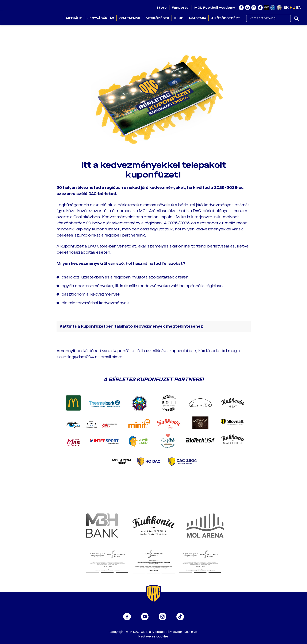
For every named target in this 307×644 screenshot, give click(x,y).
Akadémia (197, 18)
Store (162, 8)
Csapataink (130, 18)
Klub (179, 18)
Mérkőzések (157, 18)
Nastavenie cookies (153, 637)
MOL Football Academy (215, 8)
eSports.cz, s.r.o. (185, 632)
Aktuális (74, 18)
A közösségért (226, 18)
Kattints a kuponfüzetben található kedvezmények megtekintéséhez (131, 326)
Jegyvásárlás (101, 18)
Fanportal (181, 8)
